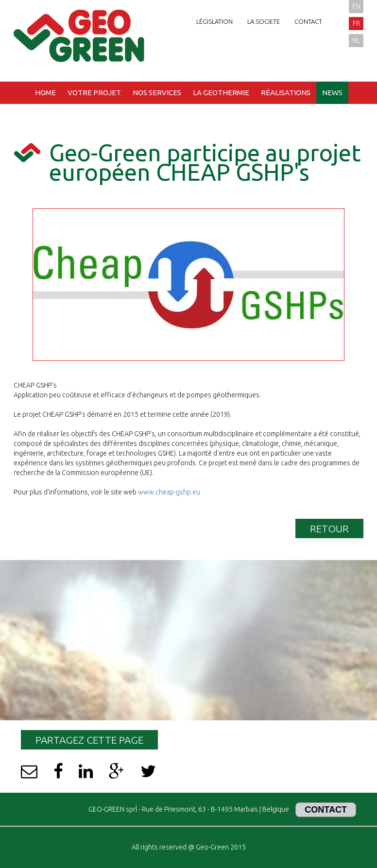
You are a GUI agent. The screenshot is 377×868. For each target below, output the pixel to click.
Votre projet (94, 93)
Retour (329, 528)
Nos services (157, 93)
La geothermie (221, 93)
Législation (214, 21)
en (356, 6)
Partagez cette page (89, 740)
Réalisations (286, 93)
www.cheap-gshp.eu (169, 492)
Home (45, 93)
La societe (264, 21)
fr (356, 23)
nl (356, 40)
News (332, 93)
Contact (308, 21)
